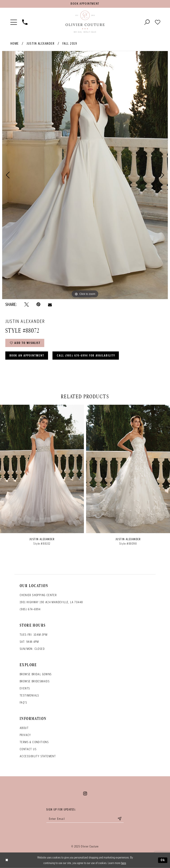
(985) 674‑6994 (30, 609)
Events (25, 688)
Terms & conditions (34, 742)
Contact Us (28, 749)
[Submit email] (120, 819)
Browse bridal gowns (36, 674)
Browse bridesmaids (35, 681)
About (24, 728)
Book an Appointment (27, 356)
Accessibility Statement (38, 756)
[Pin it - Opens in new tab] (38, 305)
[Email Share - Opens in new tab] (50, 305)
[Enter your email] (85, 819)
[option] (85, 175)
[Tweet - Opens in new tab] (27, 305)
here (124, 863)
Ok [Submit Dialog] (163, 860)
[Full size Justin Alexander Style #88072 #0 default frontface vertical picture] (85, 175)
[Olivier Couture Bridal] (85, 22)
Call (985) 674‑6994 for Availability (86, 356)
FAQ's (23, 703)
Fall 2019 (70, 44)
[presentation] (42, 469)
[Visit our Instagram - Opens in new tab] (85, 794)
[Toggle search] (147, 22)
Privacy (25, 735)
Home (15, 44)
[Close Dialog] (7, 860)
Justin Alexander (41, 44)
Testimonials (29, 695)
